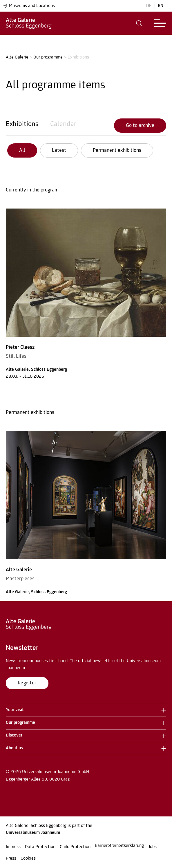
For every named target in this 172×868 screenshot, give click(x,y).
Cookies (28, 858)
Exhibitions (22, 124)
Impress (13, 847)
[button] (139, 23)
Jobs (152, 847)
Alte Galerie (17, 57)
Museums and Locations (29, 6)
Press (11, 858)
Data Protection (40, 847)
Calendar (63, 124)
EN (161, 6)
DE (149, 6)
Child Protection (75, 847)
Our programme (48, 57)
